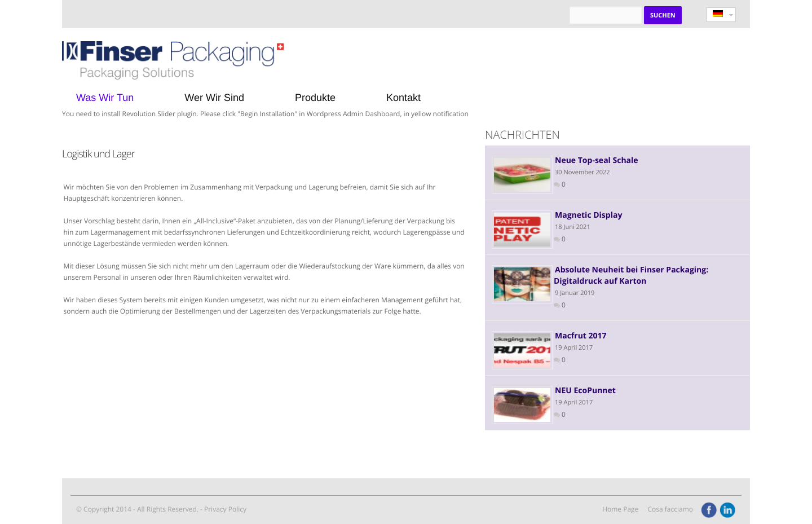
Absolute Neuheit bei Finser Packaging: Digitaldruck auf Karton (631, 276)
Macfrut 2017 (581, 336)
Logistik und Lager (98, 154)
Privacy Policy (225, 509)
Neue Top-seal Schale (597, 160)
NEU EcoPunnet (585, 391)
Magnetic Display (588, 215)
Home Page (620, 509)
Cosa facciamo (670, 509)
